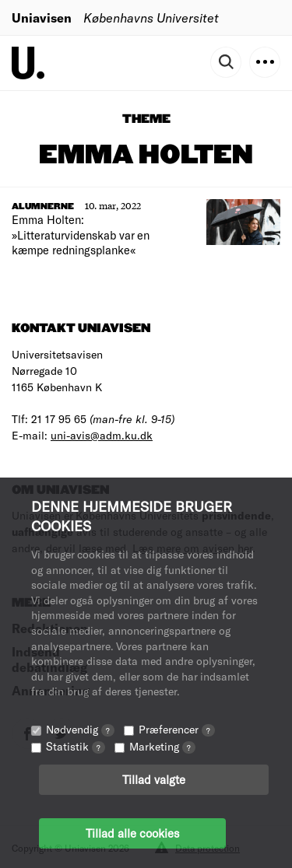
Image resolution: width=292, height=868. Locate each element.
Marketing (162, 746)
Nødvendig (80, 729)
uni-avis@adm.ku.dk (102, 435)
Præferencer (177, 729)
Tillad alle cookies (132, 833)
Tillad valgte (154, 779)
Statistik (76, 746)
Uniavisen (42, 17)
